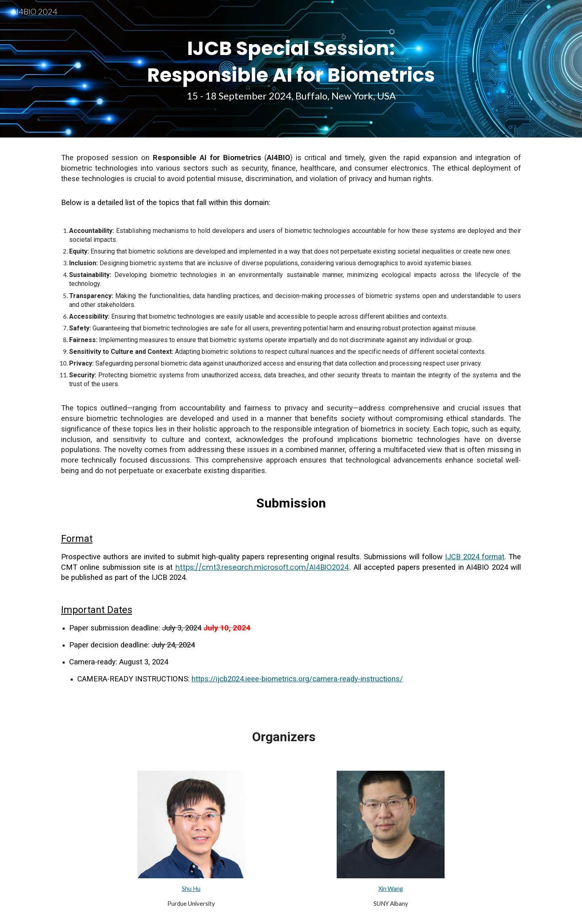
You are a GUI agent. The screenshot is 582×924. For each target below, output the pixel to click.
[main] (291, 69)
